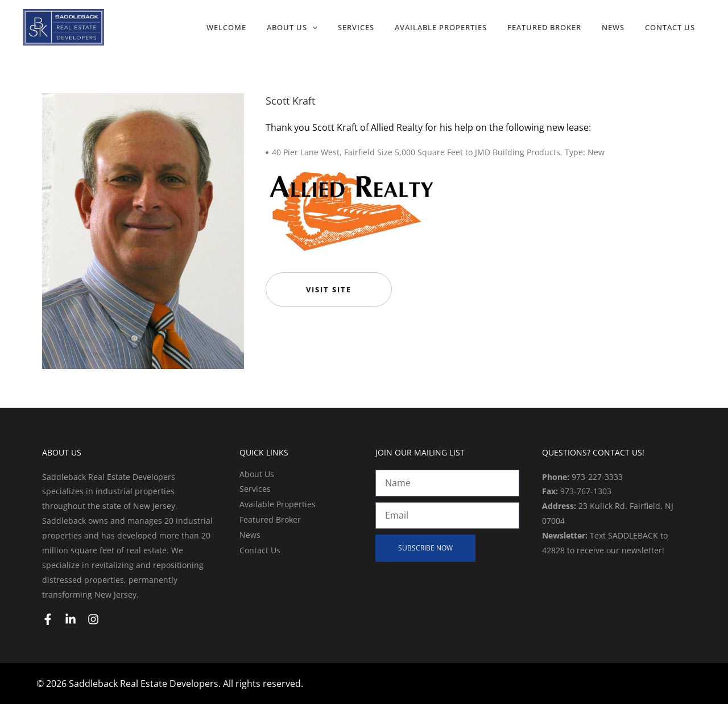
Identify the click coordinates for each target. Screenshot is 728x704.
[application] (312, 27)
